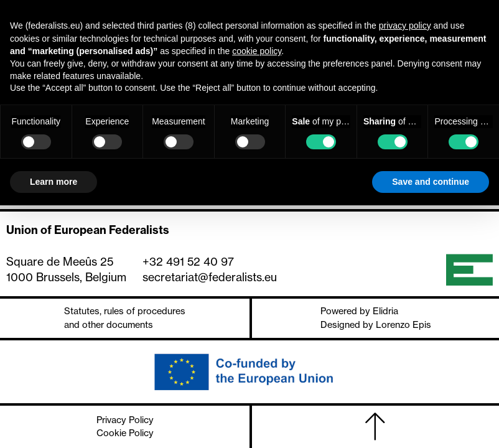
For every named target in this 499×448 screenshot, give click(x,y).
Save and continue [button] (431, 182)
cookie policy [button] (257, 51)
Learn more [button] (54, 182)
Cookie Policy (125, 433)
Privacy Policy (125, 420)
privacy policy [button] (405, 26)
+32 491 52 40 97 (188, 262)
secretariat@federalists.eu (210, 277)
